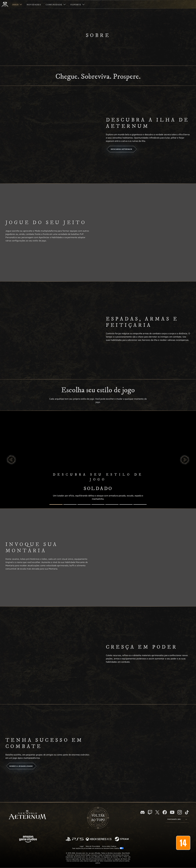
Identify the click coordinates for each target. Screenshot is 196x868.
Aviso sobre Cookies (109, 846)
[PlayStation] (75, 839)
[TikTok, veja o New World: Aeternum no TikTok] (187, 812)
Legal (82, 846)
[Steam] (122, 839)
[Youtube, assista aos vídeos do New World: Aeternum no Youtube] (172, 812)
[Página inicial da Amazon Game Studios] (28, 839)
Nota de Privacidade (93, 846)
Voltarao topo (98, 818)
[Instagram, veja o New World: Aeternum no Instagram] (180, 812)
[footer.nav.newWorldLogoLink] (27, 815)
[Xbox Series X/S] (99, 839)
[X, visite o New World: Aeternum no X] (157, 812)
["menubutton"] (17, 4)
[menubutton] (177, 819)
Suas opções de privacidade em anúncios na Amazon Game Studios (98, 848)
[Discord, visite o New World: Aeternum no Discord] (143, 812)
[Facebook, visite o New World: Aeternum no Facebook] (165, 812)
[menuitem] (17, 4)
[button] (11, 460)
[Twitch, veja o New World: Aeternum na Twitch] (150, 812)
